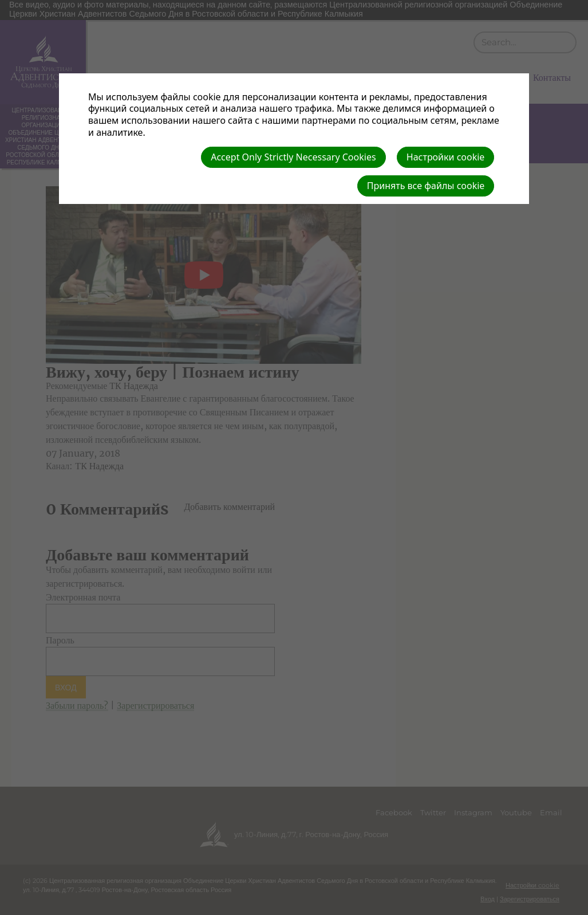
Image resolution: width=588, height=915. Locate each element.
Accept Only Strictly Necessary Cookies (293, 157)
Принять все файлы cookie (426, 186)
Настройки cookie (446, 157)
